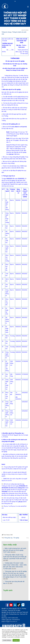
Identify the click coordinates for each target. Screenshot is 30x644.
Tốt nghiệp (16, 538)
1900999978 (16, 620)
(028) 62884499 (13, 618)
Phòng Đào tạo (8, 538)
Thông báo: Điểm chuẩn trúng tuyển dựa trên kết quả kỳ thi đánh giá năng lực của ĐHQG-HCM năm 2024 (15, 557)
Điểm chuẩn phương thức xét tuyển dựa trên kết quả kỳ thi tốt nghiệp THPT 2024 (15, 550)
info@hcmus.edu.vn (11, 622)
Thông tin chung (6, 32)
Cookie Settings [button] (7, 640)
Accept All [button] (16, 640)
